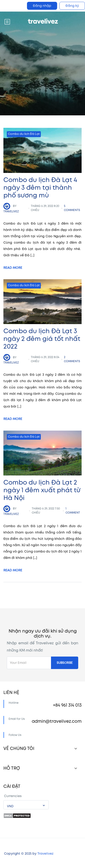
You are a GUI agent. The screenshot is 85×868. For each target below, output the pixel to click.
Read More (13, 268)
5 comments (72, 208)
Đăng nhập (42, 6)
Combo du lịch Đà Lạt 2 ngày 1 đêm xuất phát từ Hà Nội (42, 490)
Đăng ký (72, 6)
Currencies (13, 796)
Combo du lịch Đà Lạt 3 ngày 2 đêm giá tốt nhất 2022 (42, 339)
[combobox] (26, 805)
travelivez (11, 208)
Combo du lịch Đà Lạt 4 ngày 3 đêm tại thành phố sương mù (40, 188)
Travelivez (45, 854)
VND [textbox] (10, 806)
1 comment (73, 511)
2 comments (72, 359)
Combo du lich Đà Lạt (24, 134)
